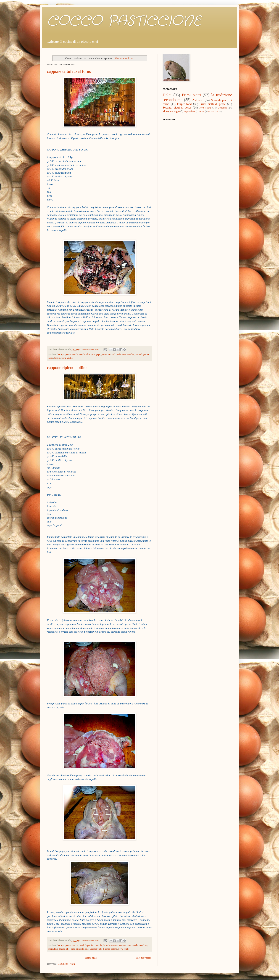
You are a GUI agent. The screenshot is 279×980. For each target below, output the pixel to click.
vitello (70, 358)
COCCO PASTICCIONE (124, 21)
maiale (75, 354)
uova (64, 358)
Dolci (167, 95)
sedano (114, 949)
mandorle (143, 945)
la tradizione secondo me (115, 945)
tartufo (57, 358)
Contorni (222, 108)
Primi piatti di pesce (212, 104)
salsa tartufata (128, 354)
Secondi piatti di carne (100, 949)
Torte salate (205, 108)
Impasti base (190, 111)
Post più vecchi (143, 958)
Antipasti (198, 100)
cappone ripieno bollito (67, 368)
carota (75, 945)
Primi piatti (191, 95)
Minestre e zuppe (171, 111)
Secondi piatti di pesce (177, 108)
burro (60, 354)
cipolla (99, 945)
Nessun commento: (91, 349)
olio (88, 354)
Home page (91, 958)
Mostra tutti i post (125, 58)
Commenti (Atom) (67, 964)
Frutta (202, 111)
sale (119, 354)
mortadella (53, 949)
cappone (67, 354)
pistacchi (80, 949)
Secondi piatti (214, 111)
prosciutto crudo (109, 354)
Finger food (184, 104)
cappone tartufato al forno (69, 71)
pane (93, 354)
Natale (82, 354)
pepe (98, 354)
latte (129, 945)
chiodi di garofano (87, 945)
